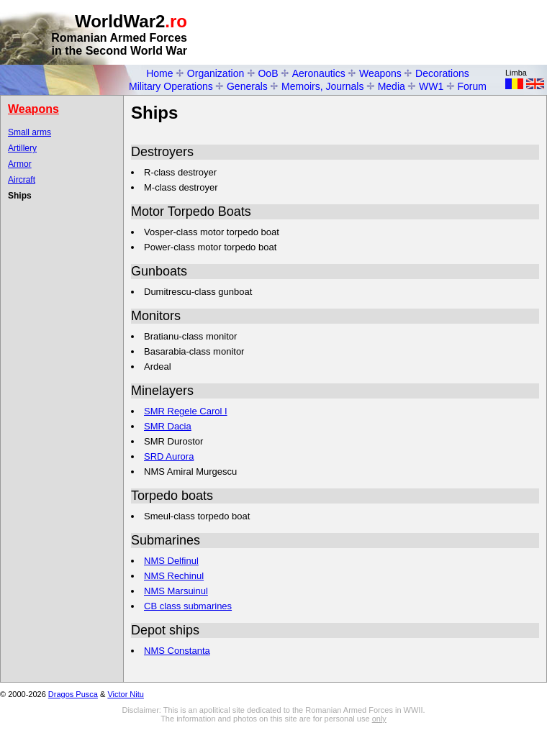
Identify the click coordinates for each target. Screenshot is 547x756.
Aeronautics (319, 73)
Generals (247, 86)
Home (159, 73)
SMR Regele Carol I (186, 411)
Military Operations (171, 86)
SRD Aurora (169, 456)
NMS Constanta (177, 651)
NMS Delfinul (171, 561)
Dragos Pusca (73, 694)
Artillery (22, 148)
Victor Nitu (126, 694)
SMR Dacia (168, 426)
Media (392, 86)
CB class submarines (188, 606)
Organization (216, 73)
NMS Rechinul (174, 576)
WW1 (431, 86)
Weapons (380, 73)
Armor (20, 164)
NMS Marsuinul (176, 591)
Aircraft (22, 180)
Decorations (442, 73)
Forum (472, 86)
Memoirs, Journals (322, 86)
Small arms (30, 132)
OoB (268, 73)
